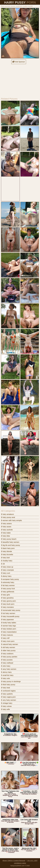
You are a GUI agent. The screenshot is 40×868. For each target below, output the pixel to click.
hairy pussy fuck (8, 589)
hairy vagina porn (8, 697)
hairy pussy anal (8, 517)
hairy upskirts (7, 694)
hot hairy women (8, 613)
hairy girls (5, 595)
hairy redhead (7, 663)
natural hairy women (10, 644)
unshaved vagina (8, 691)
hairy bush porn (8, 604)
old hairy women (8, 647)
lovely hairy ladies (9, 623)
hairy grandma (7, 598)
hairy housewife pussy (10, 616)
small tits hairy (7, 675)
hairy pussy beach (9, 539)
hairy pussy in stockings (11, 681)
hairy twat (5, 688)
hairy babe (6, 533)
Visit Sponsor (19, 62)
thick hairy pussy (8, 685)
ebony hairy (6, 576)
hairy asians (6, 524)
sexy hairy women (9, 669)
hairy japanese (7, 620)
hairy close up (7, 567)
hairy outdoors (7, 654)
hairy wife (5, 709)
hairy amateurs (7, 514)
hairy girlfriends (8, 592)
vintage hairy (7, 703)
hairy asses (6, 527)
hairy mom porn (8, 641)
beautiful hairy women (10, 542)
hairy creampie (7, 570)
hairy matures (7, 635)
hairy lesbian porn (9, 629)
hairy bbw (5, 536)
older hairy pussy (8, 651)
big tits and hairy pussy (11, 545)
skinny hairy (6, 672)
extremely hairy (8, 582)
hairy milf (5, 638)
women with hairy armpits (11, 520)
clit (3, 564)
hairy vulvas (6, 706)
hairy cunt (6, 573)
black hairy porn (8, 548)
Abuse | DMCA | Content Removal (14, 861)
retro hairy (6, 666)
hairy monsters (7, 607)
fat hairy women (8, 585)
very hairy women (9, 700)
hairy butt (5, 558)
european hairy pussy (10, 579)
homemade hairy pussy (11, 610)
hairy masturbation (9, 632)
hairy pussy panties (9, 657)
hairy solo (5, 678)
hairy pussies (7, 660)
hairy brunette (7, 555)
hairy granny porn (8, 601)
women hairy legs (8, 626)
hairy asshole (7, 530)
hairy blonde (7, 551)
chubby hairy (7, 561)
